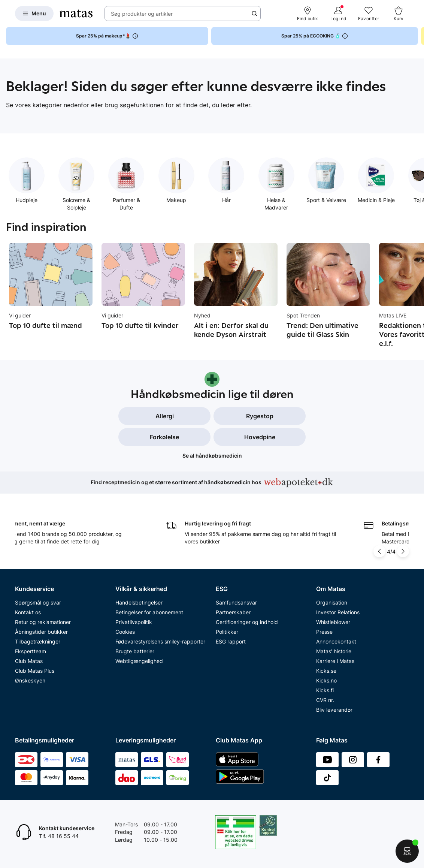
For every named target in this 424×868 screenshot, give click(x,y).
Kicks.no (326, 680)
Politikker (227, 632)
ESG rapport (231, 641)
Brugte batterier (135, 651)
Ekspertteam (31, 651)
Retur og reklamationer (43, 622)
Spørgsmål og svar (38, 602)
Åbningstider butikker (41, 632)
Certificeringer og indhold (247, 622)
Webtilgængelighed (139, 661)
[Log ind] (338, 13)
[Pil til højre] (403, 551)
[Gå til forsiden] (76, 13)
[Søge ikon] (254, 13)
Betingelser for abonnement (149, 612)
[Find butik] (308, 13)
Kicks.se (326, 671)
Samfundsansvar (236, 602)
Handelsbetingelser (139, 602)
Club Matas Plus (35, 671)
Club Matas (29, 661)
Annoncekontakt (336, 641)
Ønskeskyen (30, 680)
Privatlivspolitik (134, 622)
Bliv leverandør (334, 710)
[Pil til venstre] (380, 551)
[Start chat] (407, 851)
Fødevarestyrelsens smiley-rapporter (160, 641)
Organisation (332, 602)
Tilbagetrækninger (38, 641)
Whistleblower (333, 622)
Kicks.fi (325, 690)
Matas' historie (334, 651)
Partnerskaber (233, 612)
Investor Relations (338, 612)
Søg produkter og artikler (142, 14)
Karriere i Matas (335, 661)
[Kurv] (399, 13)
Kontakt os (28, 612)
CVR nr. (325, 700)
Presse (324, 632)
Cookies (125, 632)
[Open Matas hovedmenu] (34, 13)
